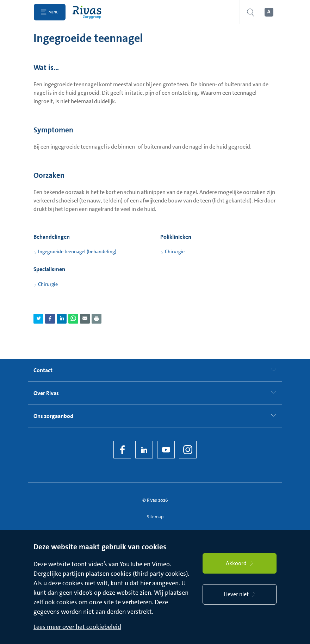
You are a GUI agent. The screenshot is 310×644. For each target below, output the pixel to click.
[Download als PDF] (97, 319)
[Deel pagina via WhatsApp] (73, 319)
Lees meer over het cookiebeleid (77, 627)
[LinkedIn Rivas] (144, 450)
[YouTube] (166, 450)
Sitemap (155, 517)
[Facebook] (122, 450)
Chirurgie (175, 251)
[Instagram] (188, 450)
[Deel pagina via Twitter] (38, 319)
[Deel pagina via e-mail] (85, 319)
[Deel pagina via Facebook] (50, 319)
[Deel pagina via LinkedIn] (62, 319)
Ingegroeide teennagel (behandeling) (77, 251)
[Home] (89, 12)
